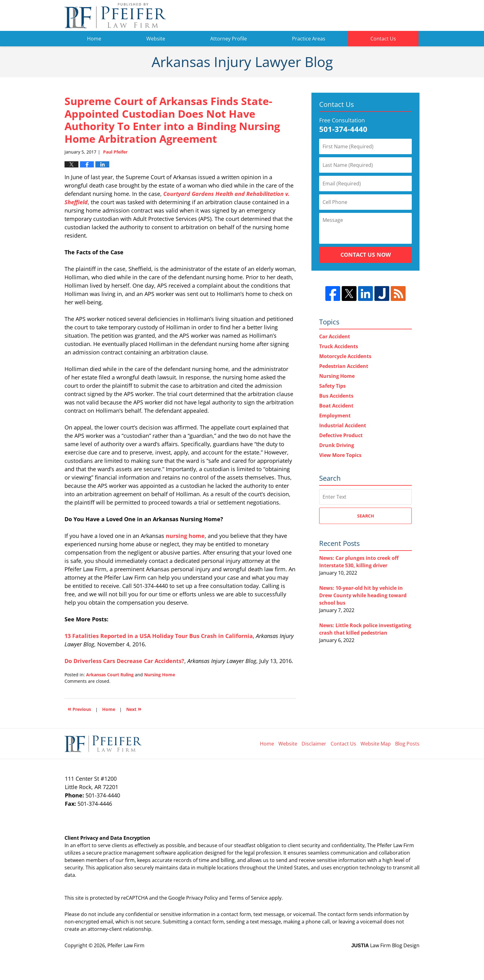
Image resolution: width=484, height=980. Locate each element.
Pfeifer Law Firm (388, 16)
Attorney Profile (229, 39)
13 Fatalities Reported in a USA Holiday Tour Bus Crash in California (159, 636)
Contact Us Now (366, 255)
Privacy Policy (202, 898)
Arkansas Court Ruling (110, 675)
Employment (335, 416)
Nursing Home (160, 675)
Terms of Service (248, 898)
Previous (79, 709)
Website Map (376, 744)
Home (94, 39)
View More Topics (340, 455)
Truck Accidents (339, 346)
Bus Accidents (336, 396)
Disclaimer (314, 744)
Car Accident (335, 336)
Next (134, 709)
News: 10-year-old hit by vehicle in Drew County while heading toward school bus (363, 595)
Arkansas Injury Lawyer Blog (115, 15)
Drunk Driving (337, 445)
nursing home (185, 536)
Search (366, 516)
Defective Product (341, 435)
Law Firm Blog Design (385, 945)
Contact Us (383, 39)
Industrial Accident (343, 425)
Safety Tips (332, 386)
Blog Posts (407, 744)
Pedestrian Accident (344, 366)
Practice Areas (309, 39)
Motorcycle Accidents (345, 356)
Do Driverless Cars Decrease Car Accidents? (124, 661)
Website (156, 39)
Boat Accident (336, 406)
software (166, 853)
